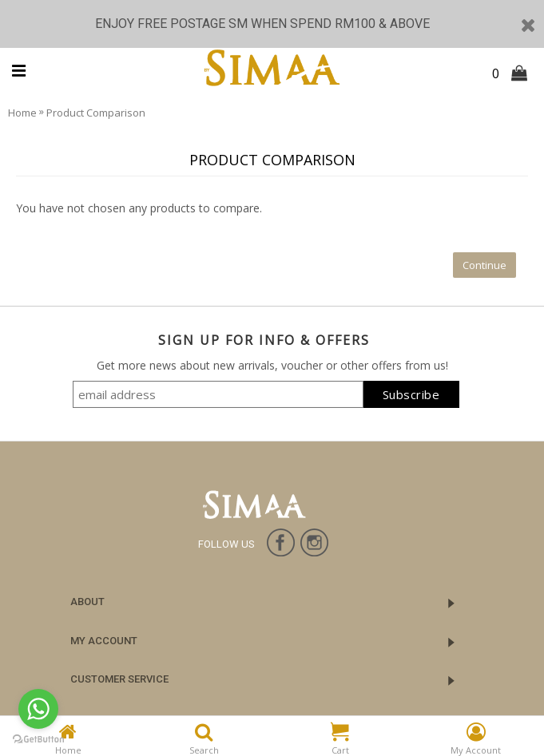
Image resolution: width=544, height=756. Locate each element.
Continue (484, 265)
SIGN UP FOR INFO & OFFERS (264, 340)
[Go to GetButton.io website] (38, 740)
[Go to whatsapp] (38, 709)
